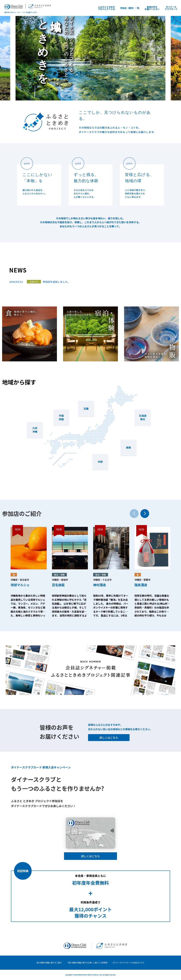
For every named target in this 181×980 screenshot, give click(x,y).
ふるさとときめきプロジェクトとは (106, 8)
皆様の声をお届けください (152, 8)
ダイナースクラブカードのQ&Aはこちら (129, 963)
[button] (145, 514)
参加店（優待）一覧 (130, 8)
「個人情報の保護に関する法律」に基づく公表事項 (87, 963)
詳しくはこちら (109, 738)
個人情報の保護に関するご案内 (49, 963)
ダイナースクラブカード (171, 8)
